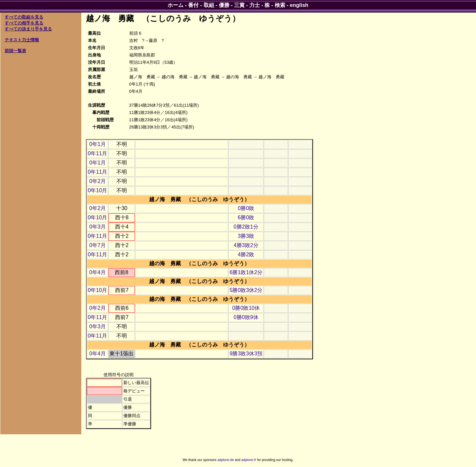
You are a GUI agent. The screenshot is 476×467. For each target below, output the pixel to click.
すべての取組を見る (24, 17)
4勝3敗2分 (246, 245)
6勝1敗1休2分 (246, 272)
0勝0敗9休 (246, 317)
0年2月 (98, 181)
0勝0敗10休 (246, 308)
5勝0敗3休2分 (246, 290)
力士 (255, 5)
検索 (280, 5)
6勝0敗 (246, 217)
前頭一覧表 (15, 51)
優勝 (224, 5)
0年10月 (98, 190)
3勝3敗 (246, 236)
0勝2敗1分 (246, 227)
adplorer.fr (249, 460)
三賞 (239, 5)
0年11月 (98, 153)
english (299, 5)
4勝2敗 (246, 254)
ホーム (176, 5)
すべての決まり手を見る (28, 29)
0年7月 (98, 245)
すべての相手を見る (24, 23)
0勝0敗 (246, 208)
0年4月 (98, 272)
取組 (209, 5)
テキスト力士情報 (22, 40)
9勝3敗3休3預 (246, 354)
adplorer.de (226, 460)
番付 (193, 5)
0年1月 (98, 144)
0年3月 (98, 227)
